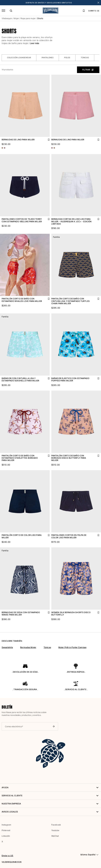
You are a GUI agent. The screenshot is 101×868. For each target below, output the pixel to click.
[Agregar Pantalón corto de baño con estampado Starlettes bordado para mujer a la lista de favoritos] (46, 455)
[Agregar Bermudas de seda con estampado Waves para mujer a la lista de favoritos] (46, 612)
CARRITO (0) (94, 11)
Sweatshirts (7, 647)
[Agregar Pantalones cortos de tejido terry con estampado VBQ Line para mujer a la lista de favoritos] (46, 218)
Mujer (16, 18)
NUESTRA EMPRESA (50, 804)
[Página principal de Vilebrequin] (50, 11)
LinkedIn (6, 836)
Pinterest (6, 830)
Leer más (34, 43)
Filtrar (88, 70)
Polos (67, 58)
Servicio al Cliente (50, 796)
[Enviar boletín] (53, 726)
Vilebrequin (7, 18)
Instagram (6, 825)
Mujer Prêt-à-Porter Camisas (72, 647)
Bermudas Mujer (28, 647)
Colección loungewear (19, 58)
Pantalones (48, 58)
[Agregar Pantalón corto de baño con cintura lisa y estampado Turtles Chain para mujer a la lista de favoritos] (96, 298)
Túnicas (85, 58)
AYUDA (50, 788)
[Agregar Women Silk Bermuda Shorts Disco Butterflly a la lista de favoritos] (96, 612)
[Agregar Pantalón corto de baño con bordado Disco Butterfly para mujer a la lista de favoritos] (96, 455)
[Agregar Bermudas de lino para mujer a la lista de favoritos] (46, 139)
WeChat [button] (55, 836)
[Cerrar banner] (98, 3)
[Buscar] (11, 11)
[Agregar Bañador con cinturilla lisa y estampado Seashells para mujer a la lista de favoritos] (46, 378)
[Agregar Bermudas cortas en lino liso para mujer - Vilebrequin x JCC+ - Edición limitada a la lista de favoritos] (96, 218)
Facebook (56, 825)
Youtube (55, 830)
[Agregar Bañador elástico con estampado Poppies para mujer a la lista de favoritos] (96, 378)
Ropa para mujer (28, 18)
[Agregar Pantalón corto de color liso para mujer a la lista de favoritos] (46, 534)
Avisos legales (50, 812)
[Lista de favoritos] (84, 11)
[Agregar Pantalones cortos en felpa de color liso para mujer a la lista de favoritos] (96, 534)
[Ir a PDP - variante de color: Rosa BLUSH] (2, 148)
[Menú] (3, 11)
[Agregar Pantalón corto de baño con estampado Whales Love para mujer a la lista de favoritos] (46, 298)
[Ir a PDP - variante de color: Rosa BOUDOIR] (5, 148)
